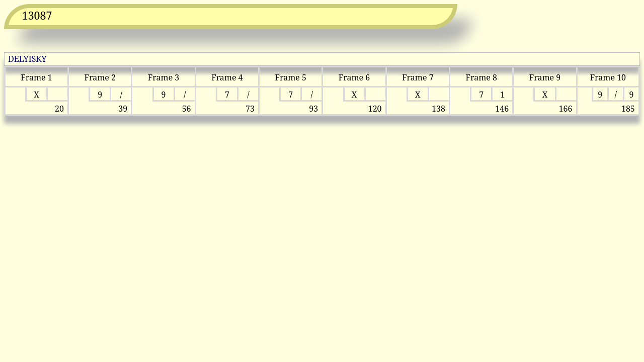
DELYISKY (27, 59)
